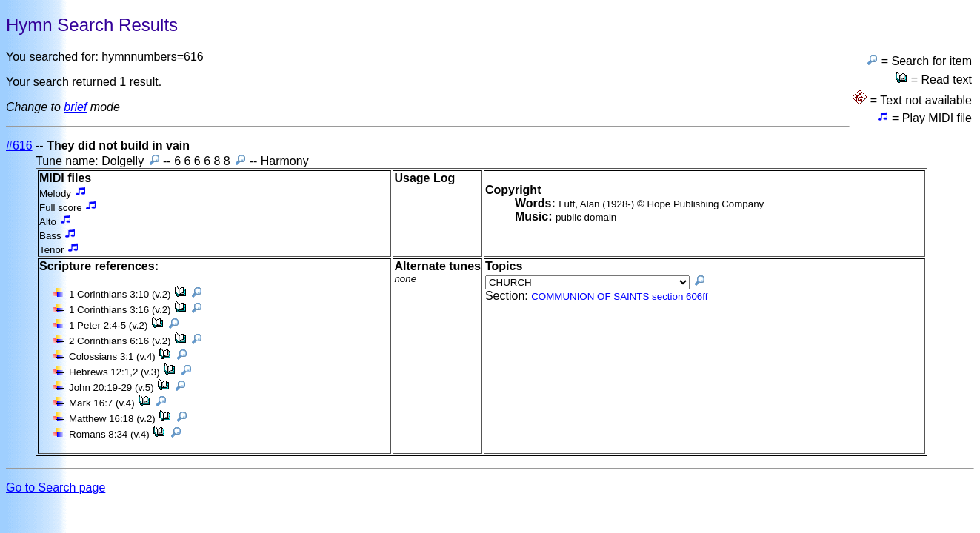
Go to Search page (56, 487)
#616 (19, 145)
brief (75, 107)
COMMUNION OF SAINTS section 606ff (619, 296)
